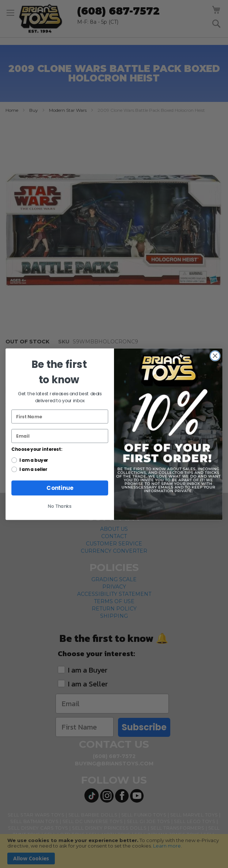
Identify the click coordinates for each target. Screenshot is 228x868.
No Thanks (60, 506)
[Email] (60, 436)
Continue (60, 488)
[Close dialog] (215, 355)
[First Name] (60, 416)
